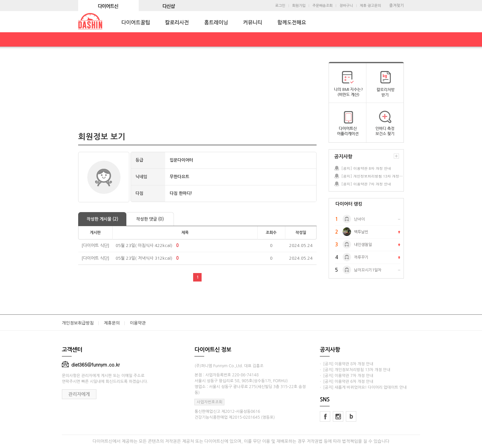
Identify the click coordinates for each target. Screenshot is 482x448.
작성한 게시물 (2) (102, 219)
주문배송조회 (322, 6)
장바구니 (346, 6)
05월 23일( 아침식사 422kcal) (144, 246)
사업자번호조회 (210, 402)
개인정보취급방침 (78, 323)
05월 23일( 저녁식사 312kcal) (144, 258)
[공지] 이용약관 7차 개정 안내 (366, 184)
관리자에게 (79, 394)
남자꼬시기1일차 (368, 270)
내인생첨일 (363, 245)
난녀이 (359, 219)
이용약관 (138, 323)
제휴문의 (112, 323)
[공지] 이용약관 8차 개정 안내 (366, 168)
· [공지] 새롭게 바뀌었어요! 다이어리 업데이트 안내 (363, 387)
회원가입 (299, 6)
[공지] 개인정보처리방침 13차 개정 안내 (372, 176)
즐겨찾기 (397, 6)
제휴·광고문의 (370, 6)
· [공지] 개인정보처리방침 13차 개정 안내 (355, 370)
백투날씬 (361, 232)
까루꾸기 (361, 257)
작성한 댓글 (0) (150, 219)
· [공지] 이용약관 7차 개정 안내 (347, 376)
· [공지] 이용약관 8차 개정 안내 (347, 364)
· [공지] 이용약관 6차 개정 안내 (347, 382)
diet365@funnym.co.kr (91, 365)
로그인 (280, 6)
